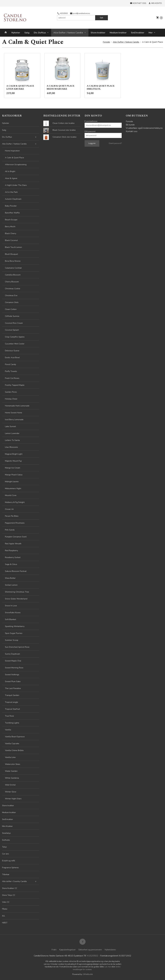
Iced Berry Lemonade (14, 420)
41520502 (62, 13)
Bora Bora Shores (13, 261)
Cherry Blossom (12, 282)
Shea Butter (10, 578)
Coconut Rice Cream (14, 323)
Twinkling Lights (12, 723)
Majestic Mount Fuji (13, 461)
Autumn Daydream (13, 199)
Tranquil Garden (12, 695)
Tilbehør (6, 874)
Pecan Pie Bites (12, 516)
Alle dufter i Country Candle (14, 881)
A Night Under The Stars (16, 185)
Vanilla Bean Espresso (15, 737)
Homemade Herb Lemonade (17, 406)
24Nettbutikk (88, 974)
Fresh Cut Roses (12, 378)
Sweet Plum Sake (13, 681)
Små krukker (138, 33)
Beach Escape (11, 220)
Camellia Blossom (13, 275)
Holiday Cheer (11, 399)
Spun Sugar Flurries (14, 633)
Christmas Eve (11, 295)
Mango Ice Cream (13, 468)
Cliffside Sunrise (12, 316)
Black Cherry (11, 233)
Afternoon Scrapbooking (16, 165)
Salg (27, 33)
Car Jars (6, 854)
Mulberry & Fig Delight (15, 502)
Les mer (108, 967)
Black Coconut (11, 240)
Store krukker (98, 33)
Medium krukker (118, 33)
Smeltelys (6, 833)
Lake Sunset (10, 426)
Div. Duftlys (40, 33)
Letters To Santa (12, 440)
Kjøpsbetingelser (67, 950)
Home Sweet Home (14, 413)
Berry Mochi (10, 227)
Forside (106, 42)
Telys (4, 847)
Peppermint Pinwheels (15, 523)
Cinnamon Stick (12, 302)
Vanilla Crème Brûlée (14, 750)
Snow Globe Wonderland (16, 599)
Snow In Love (11, 606)
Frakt (54, 950)
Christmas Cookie (13, 289)
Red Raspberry (11, 551)
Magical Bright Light (14, 454)
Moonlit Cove (11, 495)
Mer (151, 33)
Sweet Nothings (12, 675)
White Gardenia (12, 778)
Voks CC (6, 902)
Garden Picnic (11, 392)
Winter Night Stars (13, 799)
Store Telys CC (9, 895)
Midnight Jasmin (12, 482)
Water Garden (11, 771)
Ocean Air (9, 509)
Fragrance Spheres (10, 868)
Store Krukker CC (10, 888)
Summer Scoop (12, 640)
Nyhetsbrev (110, 950)
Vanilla (8, 730)
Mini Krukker (7, 826)
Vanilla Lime (10, 757)
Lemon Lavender (12, 433)
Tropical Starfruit (12, 709)
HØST (5, 923)
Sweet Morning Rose (14, 668)
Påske (5, 909)
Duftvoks (6, 840)
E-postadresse (91, 121)
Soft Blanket (10, 619)
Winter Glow (11, 792)
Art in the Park (11, 192)
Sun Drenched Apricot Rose (17, 647)
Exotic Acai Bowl (12, 358)
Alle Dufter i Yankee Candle (68, 33)
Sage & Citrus (11, 564)
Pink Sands (10, 530)
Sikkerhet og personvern (90, 950)
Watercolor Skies (13, 764)
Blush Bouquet (11, 254)
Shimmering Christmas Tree (17, 592)
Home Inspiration (12, 151)
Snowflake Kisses (13, 613)
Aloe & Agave (11, 178)
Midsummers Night (13, 488)
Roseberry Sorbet (13, 557)
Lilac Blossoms (11, 447)
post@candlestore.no (80, 13)
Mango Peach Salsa (14, 475)
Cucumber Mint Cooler (15, 344)
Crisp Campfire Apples (15, 337)
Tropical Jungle (12, 702)
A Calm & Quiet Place (14, 158)
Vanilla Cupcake (12, 744)
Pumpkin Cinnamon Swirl (16, 537)
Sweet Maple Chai (13, 661)
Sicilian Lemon (11, 585)
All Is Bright (10, 171)
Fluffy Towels (11, 371)
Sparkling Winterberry (15, 626)
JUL (4, 916)
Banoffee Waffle (12, 213)
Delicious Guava (12, 351)
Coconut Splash (12, 330)
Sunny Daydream (12, 654)
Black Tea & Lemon (13, 247)
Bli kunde (130, 125)
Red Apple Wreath (13, 544)
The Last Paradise (13, 688)
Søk (102, 18)
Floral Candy (10, 364)
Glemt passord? (115, 143)
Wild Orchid (10, 785)
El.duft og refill (9, 861)
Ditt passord (90, 131)
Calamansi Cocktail (13, 268)
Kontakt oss (132, 131)
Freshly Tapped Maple (15, 385)
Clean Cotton (11, 309)
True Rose (9, 716)
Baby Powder (11, 206)
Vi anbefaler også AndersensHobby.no (144, 128)
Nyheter (16, 33)
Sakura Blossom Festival (16, 571)
